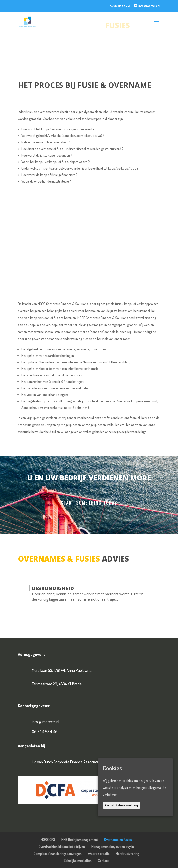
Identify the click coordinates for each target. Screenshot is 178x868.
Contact (103, 861)
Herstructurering (127, 854)
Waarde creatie (99, 854)
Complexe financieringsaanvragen (58, 854)
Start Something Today (89, 503)
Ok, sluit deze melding (121, 805)
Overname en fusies (118, 840)
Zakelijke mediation (78, 861)
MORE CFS (48, 840)
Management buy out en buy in (113, 847)
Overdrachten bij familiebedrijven (62, 847)
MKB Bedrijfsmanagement (80, 840)
